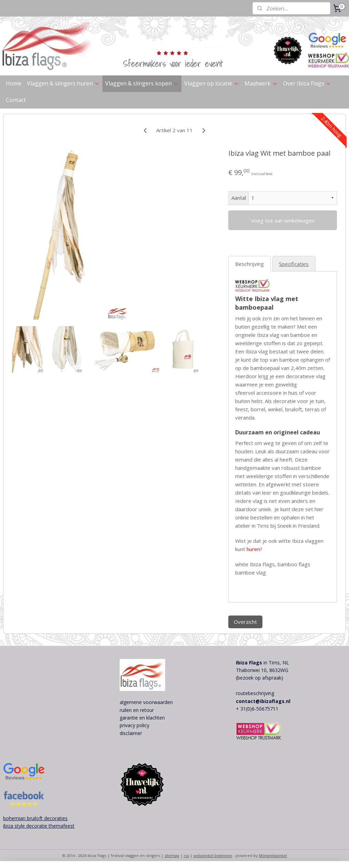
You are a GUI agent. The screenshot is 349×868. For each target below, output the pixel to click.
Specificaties (294, 264)
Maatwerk (261, 83)
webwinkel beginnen (213, 855)
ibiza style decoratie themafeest (39, 826)
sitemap (172, 855)
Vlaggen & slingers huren (63, 83)
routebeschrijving (255, 693)
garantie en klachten (142, 718)
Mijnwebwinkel (273, 855)
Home (14, 83)
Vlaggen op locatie (212, 83)
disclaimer (131, 733)
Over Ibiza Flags (307, 83)
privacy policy (134, 725)
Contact (16, 100)
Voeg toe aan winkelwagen (283, 220)
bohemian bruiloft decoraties (35, 818)
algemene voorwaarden (146, 702)
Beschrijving (250, 264)
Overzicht (245, 622)
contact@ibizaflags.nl (263, 701)
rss (186, 855)
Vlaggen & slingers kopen (142, 83)
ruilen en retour (137, 710)
